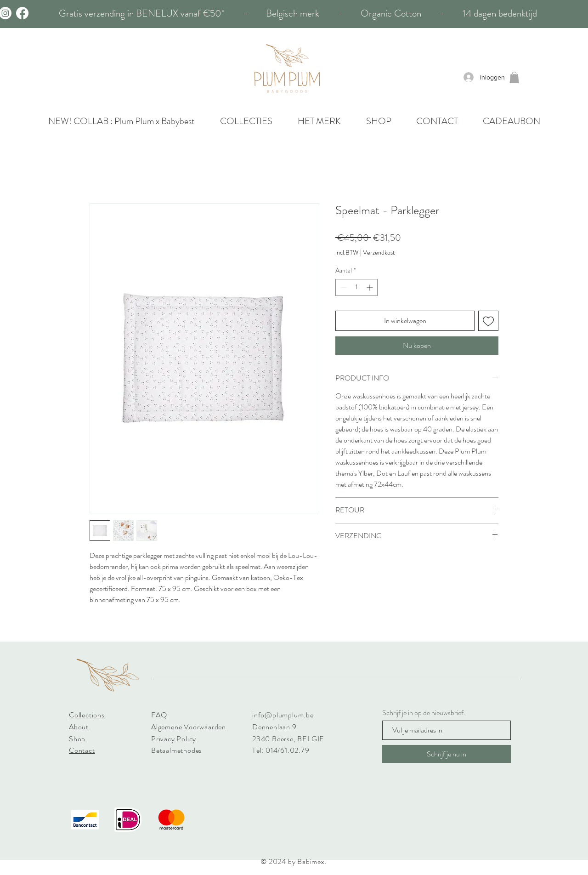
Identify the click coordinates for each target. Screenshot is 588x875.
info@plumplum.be (283, 715)
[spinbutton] (356, 287)
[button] (514, 77)
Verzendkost (379, 253)
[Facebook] (22, 13)
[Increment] (370, 287)
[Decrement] (342, 287)
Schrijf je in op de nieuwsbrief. (424, 713)
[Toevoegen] (488, 321)
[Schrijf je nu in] (447, 754)
